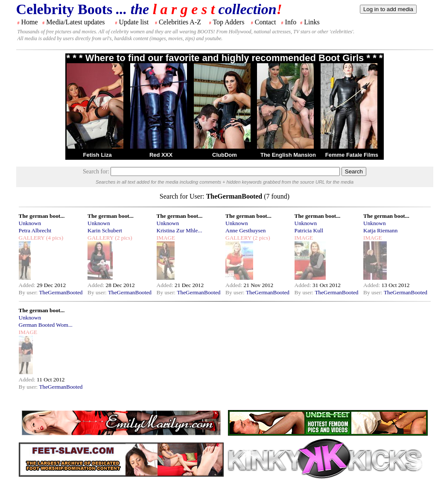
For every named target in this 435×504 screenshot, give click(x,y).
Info (291, 22)
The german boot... (42, 216)
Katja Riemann (380, 230)
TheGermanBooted (61, 292)
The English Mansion (288, 155)
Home (30, 22)
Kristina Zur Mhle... (180, 230)
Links (312, 22)
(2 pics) (123, 238)
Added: (28, 285)
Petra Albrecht (35, 230)
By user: (29, 292)
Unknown (30, 223)
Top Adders (228, 22)
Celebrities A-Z (180, 22)
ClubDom (225, 155)
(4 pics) (54, 238)
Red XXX (161, 155)
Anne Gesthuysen (245, 230)
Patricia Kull (309, 230)
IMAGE (166, 238)
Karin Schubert (105, 230)
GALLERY (32, 238)
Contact (266, 22)
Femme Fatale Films (352, 155)
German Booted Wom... (46, 325)
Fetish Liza (97, 155)
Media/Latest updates (75, 22)
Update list (134, 22)
